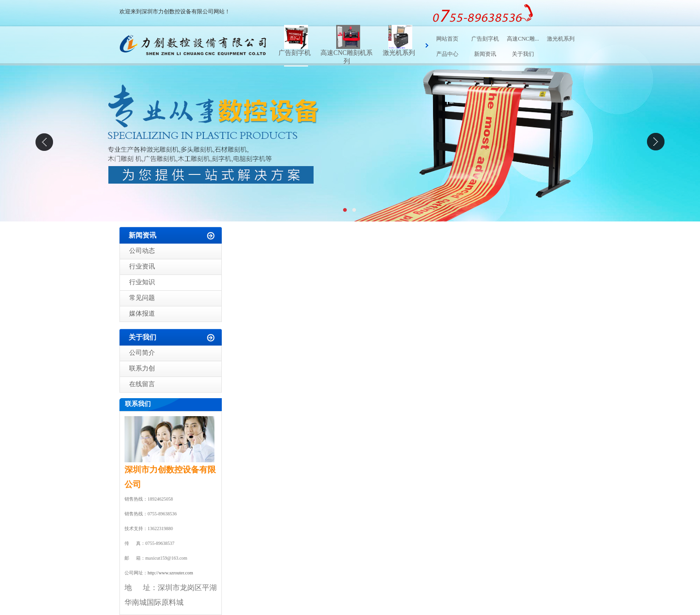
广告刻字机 (295, 53)
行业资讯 (142, 266)
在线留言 (142, 384)
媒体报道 (142, 313)
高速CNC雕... (523, 39)
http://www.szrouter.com (170, 573)
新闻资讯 (485, 54)
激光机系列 (399, 53)
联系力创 (142, 368)
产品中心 (447, 54)
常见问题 (142, 298)
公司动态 (142, 251)
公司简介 (142, 353)
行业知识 (142, 282)
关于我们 (523, 54)
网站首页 (447, 39)
